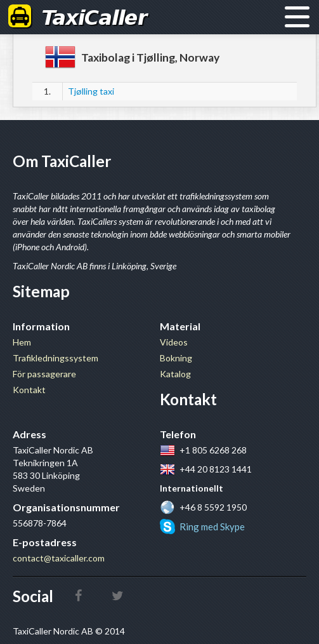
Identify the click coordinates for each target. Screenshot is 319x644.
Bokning (176, 358)
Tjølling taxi (91, 91)
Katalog (175, 374)
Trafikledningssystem (55, 358)
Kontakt (29, 390)
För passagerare (44, 374)
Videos (174, 342)
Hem (22, 342)
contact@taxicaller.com (59, 558)
